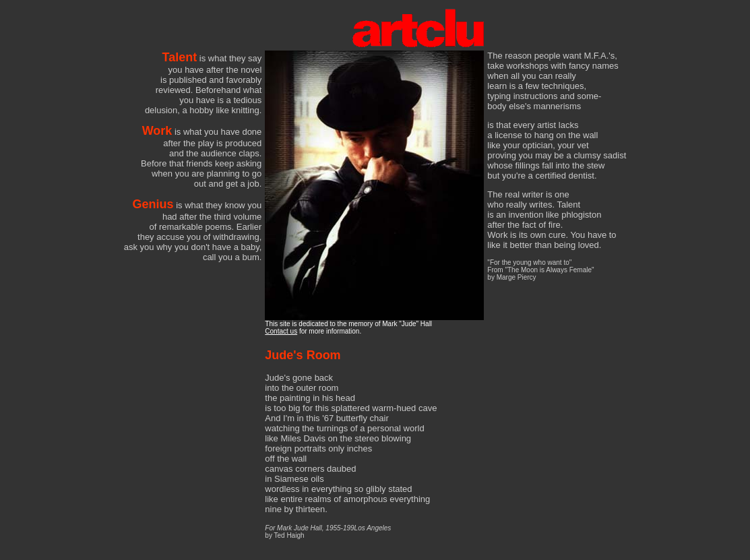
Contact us (281, 331)
